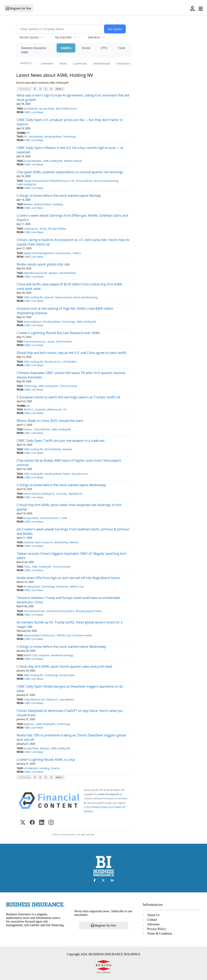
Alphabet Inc (76, 494)
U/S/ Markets (69, 362)
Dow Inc (56, 768)
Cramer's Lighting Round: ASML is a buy (46, 760)
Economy (62, 494)
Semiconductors (33, 322)
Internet (49, 297)
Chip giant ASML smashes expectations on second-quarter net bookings (70, 172)
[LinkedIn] (42, 823)
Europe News (47, 109)
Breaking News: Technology (60, 137)
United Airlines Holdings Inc (39, 494)
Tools (121, 48)
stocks (43, 229)
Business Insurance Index (34, 50)
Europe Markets (32, 161)
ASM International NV (35, 273)
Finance (28, 429)
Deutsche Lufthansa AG (48, 410)
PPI (28, 133)
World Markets (68, 273)
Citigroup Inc (31, 229)
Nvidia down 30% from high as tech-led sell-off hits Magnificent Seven (68, 578)
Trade (64, 518)
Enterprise (62, 587)
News (63, 63)
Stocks (86, 48)
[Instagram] (51, 823)
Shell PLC (29, 410)
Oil (65, 410)
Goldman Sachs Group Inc (38, 542)
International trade (34, 611)
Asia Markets (36, 137)
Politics (77, 253)
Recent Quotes (29, 37)
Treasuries (123, 63)
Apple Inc (29, 724)
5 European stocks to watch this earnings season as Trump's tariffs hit (68, 397)
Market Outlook (73, 161)
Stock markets (64, 342)
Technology (30, 386)
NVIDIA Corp (77, 587)
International (102, 63)
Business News (43, 204)
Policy (27, 567)
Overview (47, 63)
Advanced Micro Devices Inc (39, 635)
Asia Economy (63, 253)
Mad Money (61, 542)
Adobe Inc (52, 700)
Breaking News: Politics (58, 474)
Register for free (19, 8)
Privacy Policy (100, 807)
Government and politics (60, 611)
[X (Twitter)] (23, 823)
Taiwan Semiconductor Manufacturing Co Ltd (49, 181)
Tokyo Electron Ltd (34, 700)
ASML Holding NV (53, 161)
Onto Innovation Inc (35, 342)
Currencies (80, 63)
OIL (28, 406)
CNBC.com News (34, 112)
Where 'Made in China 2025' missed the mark (50, 421)
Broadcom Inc (53, 362)
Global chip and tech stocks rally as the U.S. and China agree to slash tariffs (72, 353)
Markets (66, 48)
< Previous (24, 89)
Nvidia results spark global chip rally (43, 264)
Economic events (82, 635)
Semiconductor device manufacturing (97, 181)
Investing (58, 204)
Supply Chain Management (39, 253)
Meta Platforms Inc (67, 109)
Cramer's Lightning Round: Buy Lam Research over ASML (58, 333)
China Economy (68, 386)
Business (44, 655)
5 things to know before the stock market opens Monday (59, 196)
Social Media (31, 109)
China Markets (42, 429)
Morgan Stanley (57, 229)
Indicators (94, 37)
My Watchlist (63, 37)
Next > (59, 89)
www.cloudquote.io (110, 794)
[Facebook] (32, 823)
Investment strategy (62, 655)
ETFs (104, 48)
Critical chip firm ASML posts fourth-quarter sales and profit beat (64, 666)
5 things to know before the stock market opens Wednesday (61, 485)
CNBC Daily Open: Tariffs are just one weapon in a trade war (61, 441)
